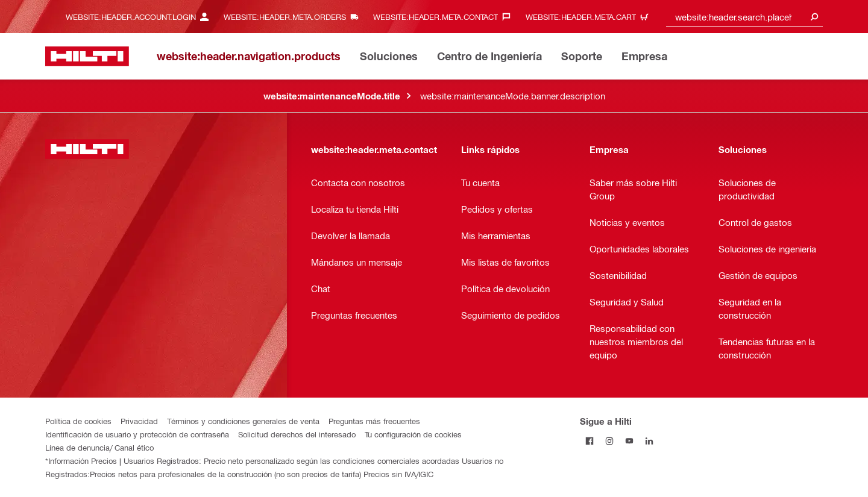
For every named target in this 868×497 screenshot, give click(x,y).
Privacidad (139, 421)
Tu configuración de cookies (413, 434)
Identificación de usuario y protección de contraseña (137, 434)
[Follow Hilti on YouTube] (630, 441)
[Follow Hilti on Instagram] (610, 441)
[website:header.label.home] (87, 56)
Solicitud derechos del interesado (297, 434)
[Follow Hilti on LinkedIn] (649, 441)
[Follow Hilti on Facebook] (590, 441)
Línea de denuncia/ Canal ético (99, 447)
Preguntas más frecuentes (374, 421)
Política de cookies (78, 421)
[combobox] (744, 17)
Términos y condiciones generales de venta (243, 421)
